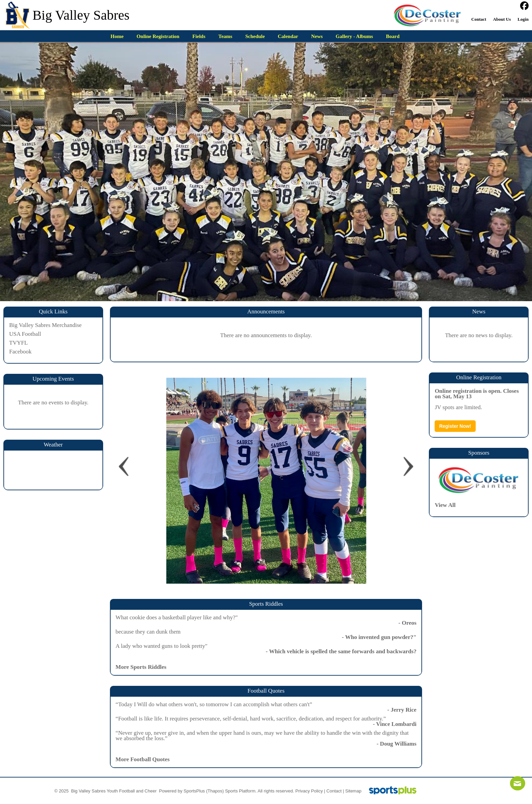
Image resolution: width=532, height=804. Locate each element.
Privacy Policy (309, 791)
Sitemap (353, 791)
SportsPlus (194, 791)
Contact (334, 791)
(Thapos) (215, 791)
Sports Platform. (241, 791)
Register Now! (455, 426)
